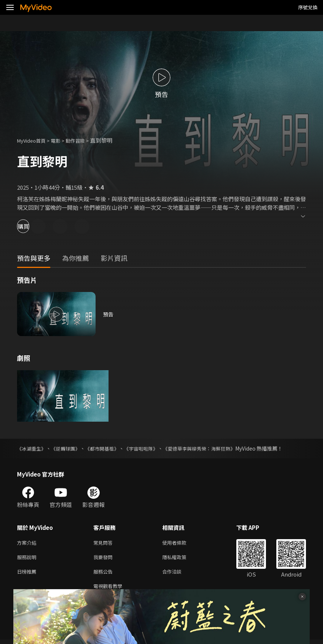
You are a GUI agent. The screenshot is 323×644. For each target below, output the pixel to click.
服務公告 (104, 574)
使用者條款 (181, 543)
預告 (109, 314)
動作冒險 (83, 140)
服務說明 (28, 559)
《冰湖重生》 (33, 448)
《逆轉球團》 (69, 448)
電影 (61, 140)
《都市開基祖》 (108, 448)
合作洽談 (178, 574)
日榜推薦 (28, 574)
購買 (32, 226)
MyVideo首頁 (34, 140)
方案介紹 (28, 543)
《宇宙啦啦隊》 (149, 448)
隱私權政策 (181, 559)
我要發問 (104, 559)
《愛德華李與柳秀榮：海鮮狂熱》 (212, 448)
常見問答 (104, 543)
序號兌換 (308, 7)
